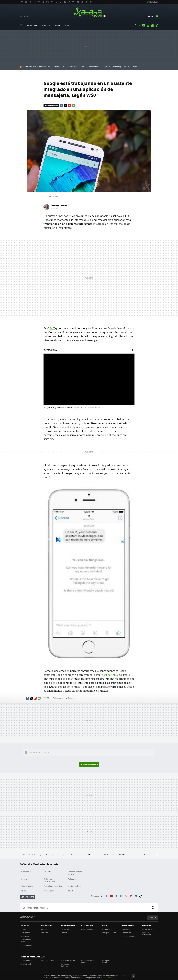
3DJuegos (45, 929)
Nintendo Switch (94, 67)
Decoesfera (126, 933)
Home (58, 25)
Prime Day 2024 (27, 886)
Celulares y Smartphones (50, 880)
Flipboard (70, 106)
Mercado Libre (45, 67)
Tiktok (157, 25)
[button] (61, 206)
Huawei (107, 67)
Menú (27, 16)
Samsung (117, 67)
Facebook (135, 25)
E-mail (74, 106)
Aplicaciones (58, 698)
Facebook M (108, 675)
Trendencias (127, 929)
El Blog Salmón (148, 929)
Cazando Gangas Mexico (75, 873)
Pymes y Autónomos (147, 934)
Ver (90, 764)
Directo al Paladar (88, 929)
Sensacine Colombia (65, 965)
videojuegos (49, 891)
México (23, 891)
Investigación (26, 872)
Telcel (70, 891)
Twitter (139, 25)
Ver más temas (28, 897)
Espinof (64, 933)
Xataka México (89, 13)
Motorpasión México (107, 961)
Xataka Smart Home (26, 941)
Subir (151, 918)
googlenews (152, 25)
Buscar (153, 908)
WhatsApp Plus (110, 855)
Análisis (47, 872)
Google (71, 698)
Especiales (25, 879)
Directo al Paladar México (88, 961)
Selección (32, 25)
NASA (135, 67)
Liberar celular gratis (144, 855)
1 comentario (53, 105)
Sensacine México (68, 960)
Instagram (148, 25)
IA (63, 67)
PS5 (83, 67)
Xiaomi (127, 67)
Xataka (23, 929)
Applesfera (25, 936)
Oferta (57, 67)
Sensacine (65, 929)
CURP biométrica (126, 855)
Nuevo (151, 16)
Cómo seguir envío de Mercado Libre (86, 855)
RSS (126, 896)
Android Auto (73, 67)
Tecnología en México (53, 886)
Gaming (46, 25)
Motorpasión (107, 929)
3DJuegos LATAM (47, 960)
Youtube (144, 25)
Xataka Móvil (25, 933)
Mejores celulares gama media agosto (53, 855)
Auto (68, 25)
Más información (107, 977)
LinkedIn (136, 896)
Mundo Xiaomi (26, 945)
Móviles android (74, 886)
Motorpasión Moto (109, 933)
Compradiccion (128, 936)
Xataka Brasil (26, 964)
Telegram (121, 896)
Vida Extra (45, 933)
